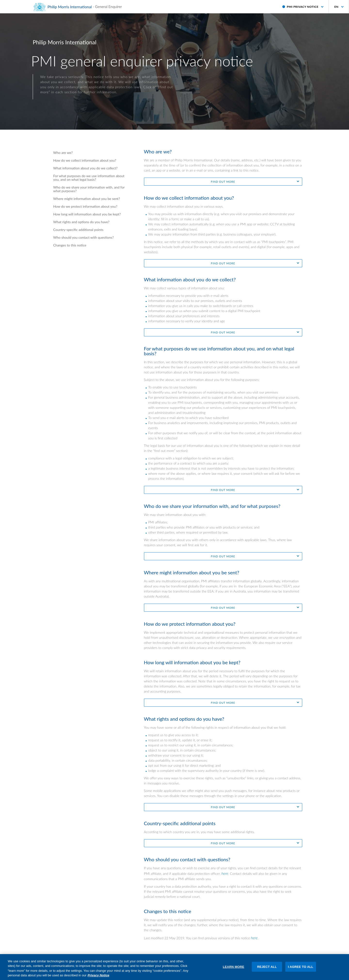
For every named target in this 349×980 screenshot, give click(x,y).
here (225, 873)
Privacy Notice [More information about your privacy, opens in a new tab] (99, 978)
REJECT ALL (267, 969)
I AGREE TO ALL (301, 969)
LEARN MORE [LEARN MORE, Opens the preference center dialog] (234, 969)
